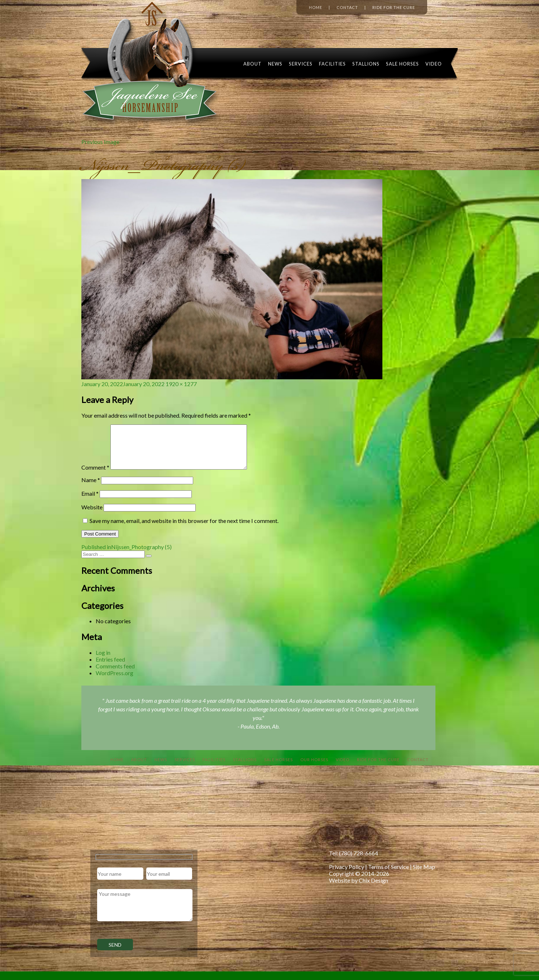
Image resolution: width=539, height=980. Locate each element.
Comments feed (115, 675)
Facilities (332, 64)
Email (90, 502)
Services (301, 64)
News (275, 64)
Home (316, 7)
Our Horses (314, 768)
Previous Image (100, 142)
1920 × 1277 (181, 384)
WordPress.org (115, 681)
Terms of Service (388, 875)
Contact (347, 7)
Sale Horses (402, 64)
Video (434, 64)
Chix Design (373, 889)
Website (92, 516)
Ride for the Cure (394, 7)
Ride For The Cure (378, 768)
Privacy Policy (347, 875)
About (252, 64)
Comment (95, 476)
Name (91, 488)
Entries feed (110, 668)
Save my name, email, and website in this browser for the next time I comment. (184, 529)
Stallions (366, 64)
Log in (103, 661)
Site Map (424, 875)
